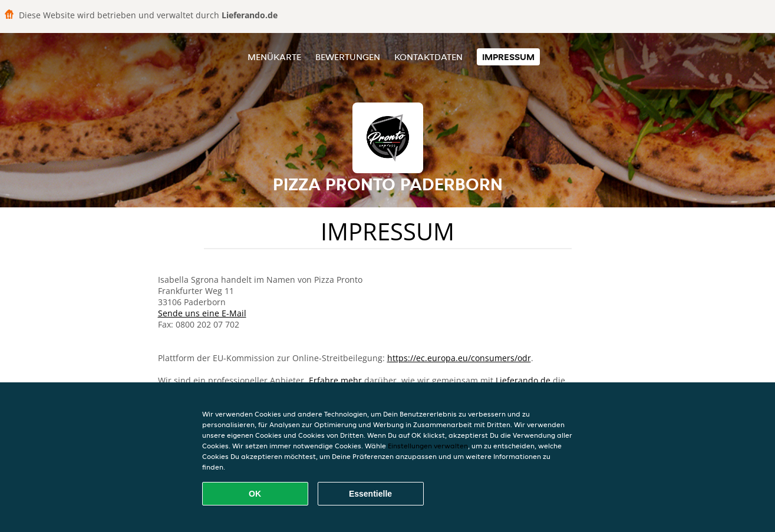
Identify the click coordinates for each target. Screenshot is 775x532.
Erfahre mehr (335, 380)
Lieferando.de (523, 380)
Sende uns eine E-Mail (202, 313)
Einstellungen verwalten (428, 446)
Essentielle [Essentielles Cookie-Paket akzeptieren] (370, 494)
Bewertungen (348, 57)
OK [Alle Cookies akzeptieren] (255, 494)
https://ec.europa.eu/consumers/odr (459, 358)
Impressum (508, 57)
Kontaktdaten (428, 57)
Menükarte (274, 57)
